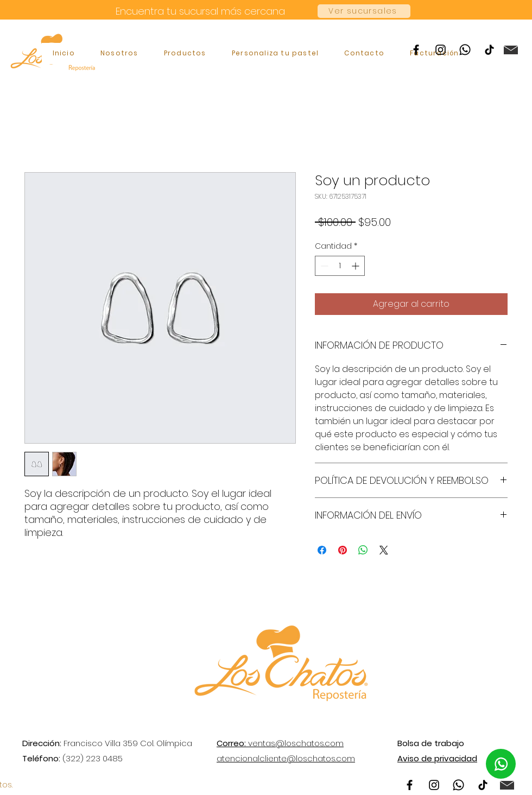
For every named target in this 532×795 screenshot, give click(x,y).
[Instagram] (441, 50)
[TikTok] (489, 50)
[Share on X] (384, 550)
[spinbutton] (340, 266)
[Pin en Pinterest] (343, 550)
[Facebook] (416, 50)
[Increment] (356, 266)
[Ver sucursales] (364, 11)
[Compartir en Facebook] (322, 550)
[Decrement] (323, 266)
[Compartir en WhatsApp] (363, 550)
